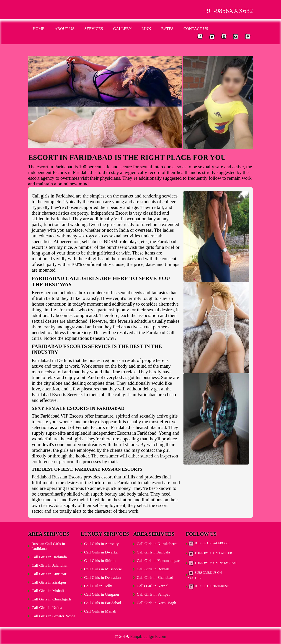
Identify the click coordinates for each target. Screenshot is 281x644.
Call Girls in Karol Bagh (156, 603)
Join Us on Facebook (208, 544)
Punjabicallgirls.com (148, 636)
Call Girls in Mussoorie (103, 569)
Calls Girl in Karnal (153, 586)
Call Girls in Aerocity (101, 544)
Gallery (122, 29)
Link (146, 29)
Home (39, 29)
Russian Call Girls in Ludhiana (48, 546)
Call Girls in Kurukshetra (157, 544)
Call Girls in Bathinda (49, 557)
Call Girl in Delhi (98, 586)
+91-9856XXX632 (228, 11)
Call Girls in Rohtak (153, 569)
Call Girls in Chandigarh (51, 599)
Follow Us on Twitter (210, 553)
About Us (64, 29)
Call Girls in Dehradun (102, 577)
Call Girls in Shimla (100, 561)
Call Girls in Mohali (48, 591)
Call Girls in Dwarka (101, 552)
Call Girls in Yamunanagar (158, 561)
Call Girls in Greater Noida (53, 616)
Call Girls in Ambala (153, 552)
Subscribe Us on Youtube (205, 575)
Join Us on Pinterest (208, 587)
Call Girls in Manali (100, 611)
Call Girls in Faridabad (103, 603)
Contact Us (196, 29)
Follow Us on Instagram (212, 563)
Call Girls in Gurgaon (102, 594)
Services (94, 29)
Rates (167, 29)
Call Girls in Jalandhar (50, 565)
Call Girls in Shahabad (155, 577)
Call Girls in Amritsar (49, 574)
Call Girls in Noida (47, 608)
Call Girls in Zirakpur (49, 582)
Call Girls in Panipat (153, 594)
